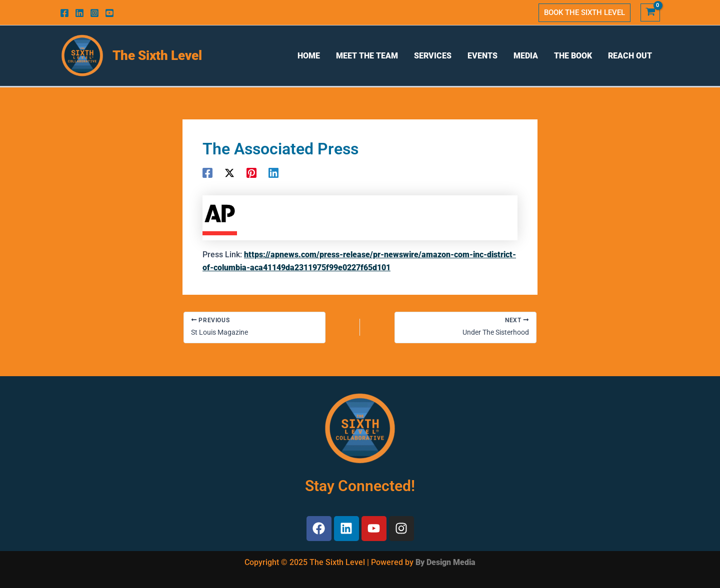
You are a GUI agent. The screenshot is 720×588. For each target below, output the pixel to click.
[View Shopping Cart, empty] (650, 13)
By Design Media (445, 562)
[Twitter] (229, 173)
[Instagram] (94, 13)
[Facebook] (64, 13)
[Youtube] (109, 13)
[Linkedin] (79, 13)
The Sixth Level (157, 55)
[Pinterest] (251, 173)
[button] (584, 13)
